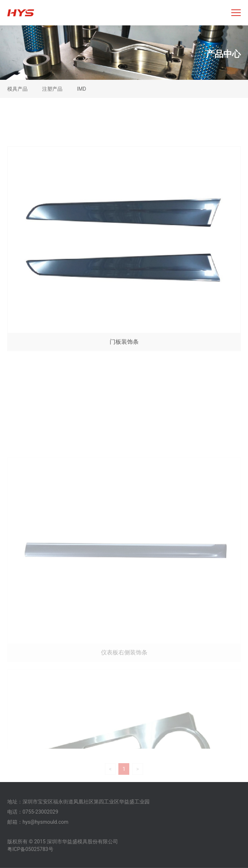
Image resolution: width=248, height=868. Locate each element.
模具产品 (17, 89)
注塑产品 (52, 89)
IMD (82, 89)
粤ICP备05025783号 (30, 849)
